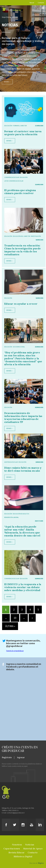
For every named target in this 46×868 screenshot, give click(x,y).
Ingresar (21, 758)
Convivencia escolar (12, 177)
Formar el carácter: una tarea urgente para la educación (23, 133)
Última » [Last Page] (10, 626)
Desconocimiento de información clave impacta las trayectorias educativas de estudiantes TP (23, 417)
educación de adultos (21, 514)
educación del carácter (21, 236)
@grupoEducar (14, 646)
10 (15, 618)
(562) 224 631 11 (13, 810)
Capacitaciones (12, 849)
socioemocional (19, 347)
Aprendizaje (6, 32)
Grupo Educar (6, 17)
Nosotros (17, 845)
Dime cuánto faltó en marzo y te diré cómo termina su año (23, 469)
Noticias (15, 17)
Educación (8, 126)
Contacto (41, 3)
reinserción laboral (12, 517)
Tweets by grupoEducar (15, 651)
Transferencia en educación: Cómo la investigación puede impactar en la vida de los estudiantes (23, 250)
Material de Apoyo (33, 849)
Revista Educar (16, 852)
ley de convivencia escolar (14, 181)
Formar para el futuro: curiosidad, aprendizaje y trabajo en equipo (23, 41)
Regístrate (7, 758)
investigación (36, 236)
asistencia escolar (11, 462)
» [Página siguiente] (32, 618)
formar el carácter (20, 126)
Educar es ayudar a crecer (21, 304)
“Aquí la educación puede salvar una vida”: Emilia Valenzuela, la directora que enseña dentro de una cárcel (22, 531)
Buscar (32, 3)
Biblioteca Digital (23, 856)
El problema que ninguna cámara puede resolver (20, 192)
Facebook (11, 667)
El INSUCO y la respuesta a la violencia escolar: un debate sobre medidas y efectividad (23, 587)
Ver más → (7, 82)
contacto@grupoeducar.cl (16, 813)
